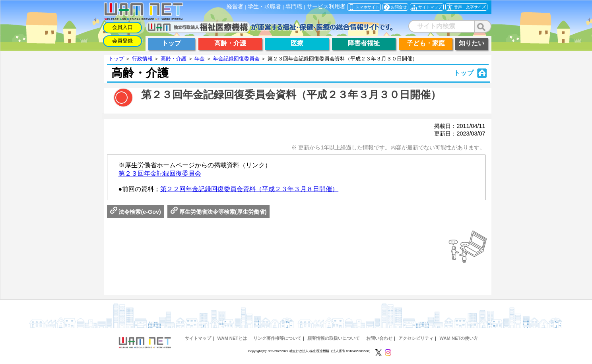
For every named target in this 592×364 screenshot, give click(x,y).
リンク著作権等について (277, 338)
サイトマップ (198, 338)
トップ (116, 59)
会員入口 (122, 27)
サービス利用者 (326, 7)
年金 (200, 59)
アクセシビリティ (416, 338)
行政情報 (142, 59)
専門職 (294, 7)
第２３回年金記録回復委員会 (160, 173)
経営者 (235, 7)
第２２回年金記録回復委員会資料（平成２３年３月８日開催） (249, 189)
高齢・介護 (174, 59)
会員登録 (122, 41)
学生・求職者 (264, 7)
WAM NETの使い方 (459, 338)
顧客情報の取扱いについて (334, 338)
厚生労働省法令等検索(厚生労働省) (219, 212)
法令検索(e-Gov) (136, 212)
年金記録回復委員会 (236, 59)
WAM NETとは (232, 338)
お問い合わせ (379, 338)
